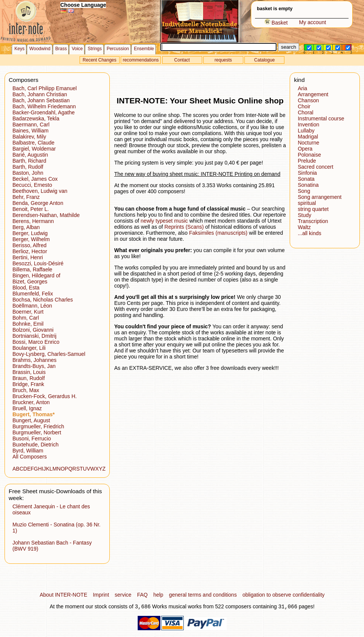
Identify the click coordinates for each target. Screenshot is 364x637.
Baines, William (31, 131)
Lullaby (306, 131)
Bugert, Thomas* (34, 414)
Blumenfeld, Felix (33, 294)
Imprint (101, 595)
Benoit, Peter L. (31, 209)
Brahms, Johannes (35, 360)
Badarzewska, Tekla (36, 118)
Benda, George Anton (38, 203)
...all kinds (309, 233)
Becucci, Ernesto (32, 185)
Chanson (308, 100)
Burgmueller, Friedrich (38, 426)
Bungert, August (31, 420)
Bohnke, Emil (28, 324)
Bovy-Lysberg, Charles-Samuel (49, 354)
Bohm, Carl (26, 318)
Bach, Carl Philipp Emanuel (45, 88)
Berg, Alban (26, 227)
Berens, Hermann (33, 221)
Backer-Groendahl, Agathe (44, 112)
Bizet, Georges (30, 282)
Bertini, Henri (28, 257)
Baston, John (28, 173)
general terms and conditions (203, 595)
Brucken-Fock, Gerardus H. (45, 396)
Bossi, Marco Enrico (36, 342)
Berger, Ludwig (30, 233)
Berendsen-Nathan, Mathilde (46, 215)
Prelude (307, 161)
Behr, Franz (26, 197)
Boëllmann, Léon (32, 306)
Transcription (313, 221)
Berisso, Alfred (29, 245)
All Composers (30, 457)
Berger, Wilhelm (31, 239)
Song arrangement (319, 197)
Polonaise (309, 155)
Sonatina (308, 185)
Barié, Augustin (30, 155)
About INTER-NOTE (63, 595)
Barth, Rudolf (28, 167)
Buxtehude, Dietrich (35, 445)
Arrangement (313, 94)
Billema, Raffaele (32, 269)
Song (304, 191)
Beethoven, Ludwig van (40, 191)
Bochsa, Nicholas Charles (43, 300)
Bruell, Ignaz (27, 408)
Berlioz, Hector (30, 251)
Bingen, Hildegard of (36, 275)
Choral (305, 112)
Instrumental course (321, 118)
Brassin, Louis (29, 372)
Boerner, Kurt (28, 312)
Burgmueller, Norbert (37, 432)
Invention (308, 125)
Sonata (306, 179)
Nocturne (308, 143)
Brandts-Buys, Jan (34, 366)
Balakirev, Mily (29, 137)
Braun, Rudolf (29, 378)
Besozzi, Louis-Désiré (38, 263)
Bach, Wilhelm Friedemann (44, 106)
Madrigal (308, 137)
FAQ (142, 595)
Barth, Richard (29, 161)
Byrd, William (28, 451)
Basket (276, 23)
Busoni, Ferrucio (32, 439)
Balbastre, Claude (33, 143)
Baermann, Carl (31, 125)
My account (313, 22)
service (123, 595)
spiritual (307, 203)
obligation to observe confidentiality (284, 595)
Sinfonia (307, 173)
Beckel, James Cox (35, 179)
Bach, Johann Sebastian (41, 100)
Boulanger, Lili (29, 348)
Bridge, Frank (28, 384)
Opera (305, 149)
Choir (304, 106)
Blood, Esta (26, 288)
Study (304, 215)
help (158, 595)
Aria (302, 88)
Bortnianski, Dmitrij (35, 336)
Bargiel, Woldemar (34, 149)
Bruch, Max (26, 390)
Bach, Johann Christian (40, 94)
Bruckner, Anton (31, 402)
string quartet (313, 209)
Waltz (304, 227)
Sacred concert (315, 167)
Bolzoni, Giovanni (33, 330)
